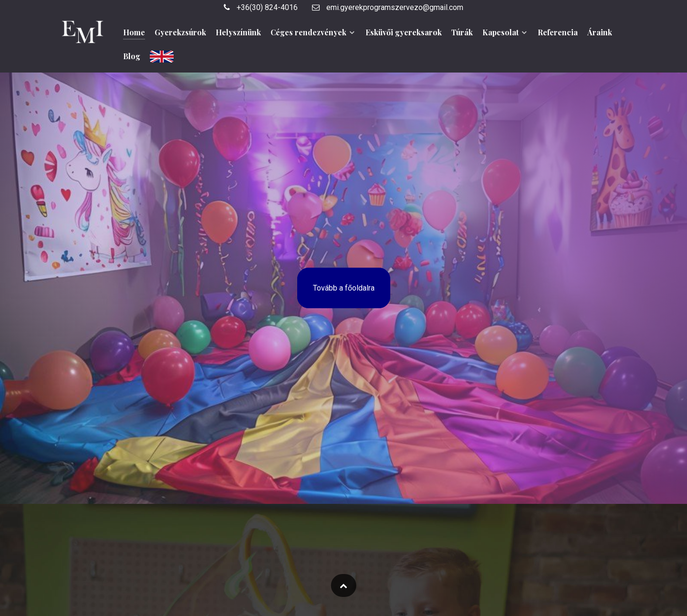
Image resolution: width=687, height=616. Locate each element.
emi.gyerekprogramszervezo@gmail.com (388, 7)
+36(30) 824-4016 (261, 7)
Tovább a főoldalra (344, 288)
